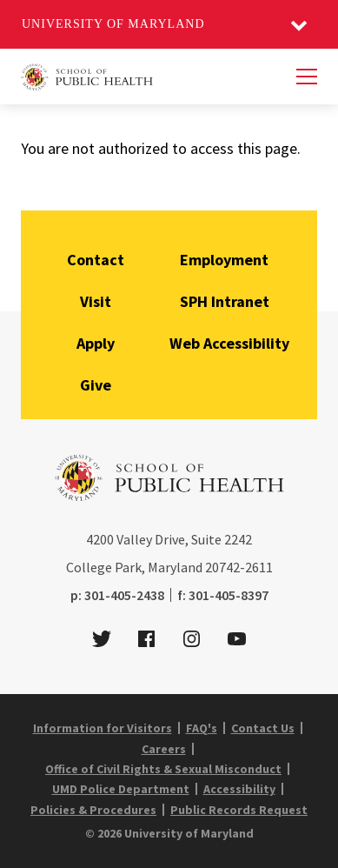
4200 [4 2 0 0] (100, 539)
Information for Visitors (103, 728)
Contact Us (263, 728)
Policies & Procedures (93, 810)
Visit (96, 301)
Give (96, 385)
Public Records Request (239, 810)
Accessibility (239, 789)
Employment (224, 260)
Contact (96, 260)
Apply (96, 343)
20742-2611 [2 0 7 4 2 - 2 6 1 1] (239, 567)
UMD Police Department (121, 789)
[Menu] (307, 77)
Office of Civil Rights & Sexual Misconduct (163, 769)
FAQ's (202, 728)
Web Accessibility (229, 343)
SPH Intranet (225, 301)
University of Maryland (113, 24)
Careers (164, 749)
